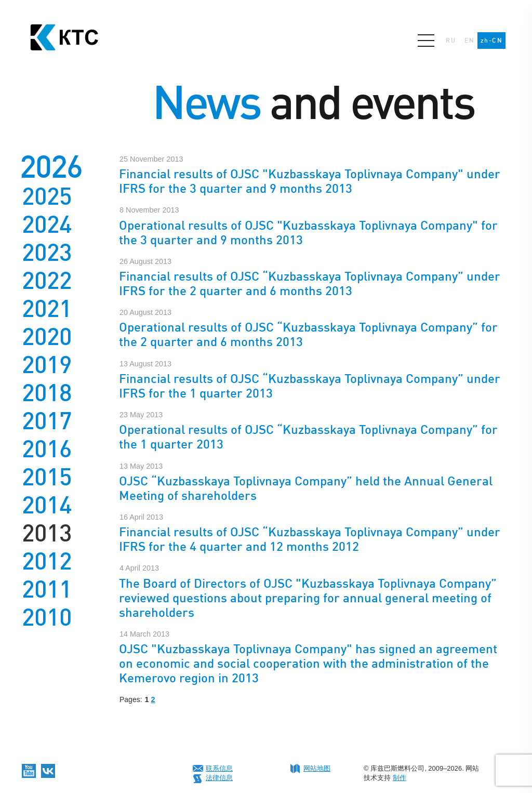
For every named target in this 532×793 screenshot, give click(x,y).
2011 (47, 589)
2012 (47, 561)
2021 (47, 309)
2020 (47, 337)
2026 (51, 167)
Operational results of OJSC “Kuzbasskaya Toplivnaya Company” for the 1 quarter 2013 (308, 437)
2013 (47, 533)
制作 (400, 778)
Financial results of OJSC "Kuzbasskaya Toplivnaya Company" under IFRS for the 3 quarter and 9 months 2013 (310, 181)
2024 (47, 224)
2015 (47, 477)
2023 (47, 253)
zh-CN (491, 41)
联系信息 (219, 768)
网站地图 (317, 768)
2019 (47, 365)
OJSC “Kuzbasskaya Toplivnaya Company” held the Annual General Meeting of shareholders (306, 488)
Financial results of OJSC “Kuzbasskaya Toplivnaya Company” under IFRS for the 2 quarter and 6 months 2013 (310, 283)
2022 (47, 281)
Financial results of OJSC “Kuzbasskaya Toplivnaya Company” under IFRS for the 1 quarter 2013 (310, 386)
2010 (47, 617)
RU (451, 41)
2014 (47, 505)
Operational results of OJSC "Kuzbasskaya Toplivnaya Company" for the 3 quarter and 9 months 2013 (308, 233)
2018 (47, 393)
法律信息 (219, 778)
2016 (47, 449)
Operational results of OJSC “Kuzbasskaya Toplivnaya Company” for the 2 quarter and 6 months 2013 (308, 334)
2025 (47, 196)
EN (469, 41)
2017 (47, 421)
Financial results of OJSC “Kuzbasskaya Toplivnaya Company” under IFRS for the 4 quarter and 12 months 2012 (310, 539)
